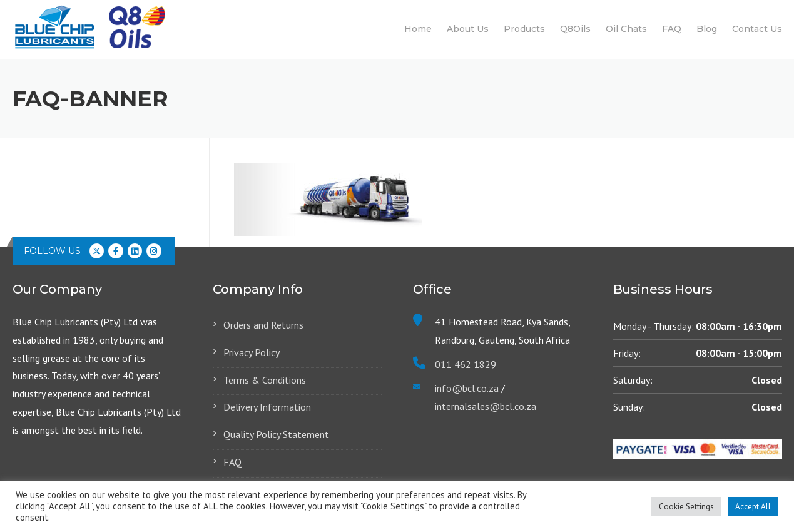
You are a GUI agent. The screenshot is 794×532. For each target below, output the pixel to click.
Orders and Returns (263, 325)
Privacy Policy (252, 352)
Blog (707, 29)
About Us (468, 29)
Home (418, 29)
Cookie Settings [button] (686, 507)
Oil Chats (626, 29)
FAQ (672, 29)
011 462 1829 (466, 364)
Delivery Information (267, 407)
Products (524, 29)
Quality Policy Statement (276, 434)
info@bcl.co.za (467, 388)
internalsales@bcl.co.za (486, 406)
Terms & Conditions (265, 380)
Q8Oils (575, 29)
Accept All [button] (753, 507)
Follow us (52, 251)
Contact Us (757, 29)
